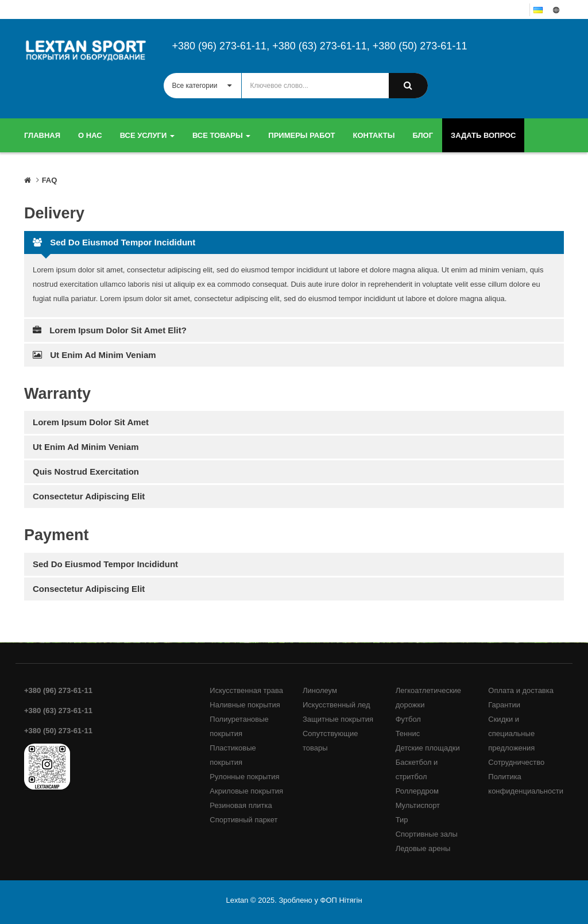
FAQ (50, 180)
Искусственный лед (336, 705)
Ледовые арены (423, 848)
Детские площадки (428, 748)
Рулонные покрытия (244, 777)
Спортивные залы (427, 834)
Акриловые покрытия (246, 791)
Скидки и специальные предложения (511, 734)
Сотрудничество (516, 762)
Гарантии (504, 705)
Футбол (408, 719)
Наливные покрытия (245, 705)
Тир (402, 820)
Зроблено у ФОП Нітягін (320, 900)
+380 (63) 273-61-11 (320, 46)
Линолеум (320, 690)
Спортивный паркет (243, 820)
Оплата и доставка (521, 690)
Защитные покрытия (338, 719)
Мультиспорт (418, 805)
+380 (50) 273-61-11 (420, 46)
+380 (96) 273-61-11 (220, 46)
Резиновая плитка (241, 805)
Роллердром (417, 791)
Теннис (408, 734)
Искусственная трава (246, 690)
